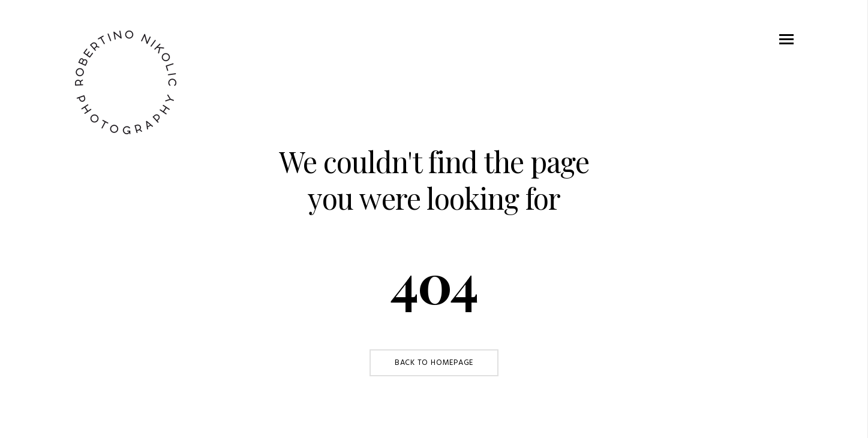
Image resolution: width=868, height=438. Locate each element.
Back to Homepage (434, 363)
